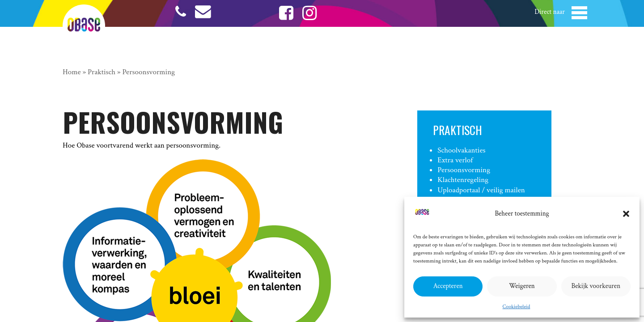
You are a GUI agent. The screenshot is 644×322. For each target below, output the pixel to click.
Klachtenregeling (463, 180)
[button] (626, 214)
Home (72, 72)
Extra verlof (455, 160)
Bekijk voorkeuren (596, 286)
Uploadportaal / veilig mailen (481, 190)
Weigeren (522, 286)
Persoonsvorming (464, 170)
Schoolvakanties (461, 150)
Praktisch (102, 72)
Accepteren (448, 286)
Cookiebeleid (517, 307)
